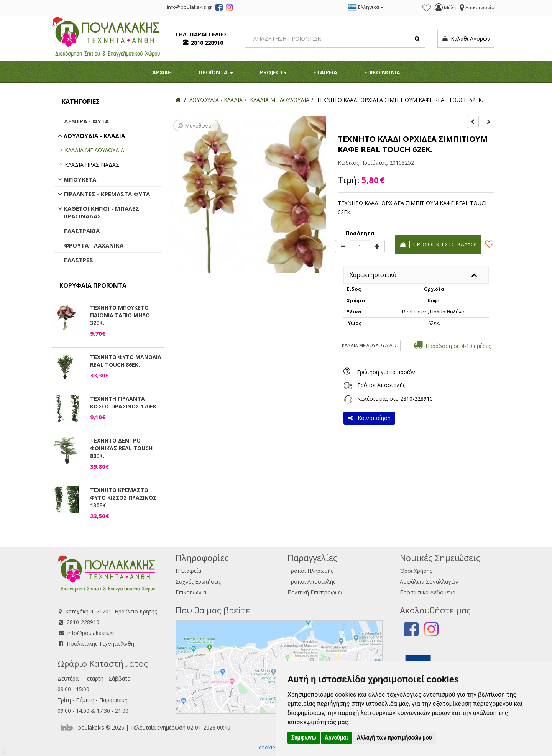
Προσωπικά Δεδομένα (428, 592)
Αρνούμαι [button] (336, 738)
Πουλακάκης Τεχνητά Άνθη (100, 644)
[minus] (343, 246)
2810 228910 (207, 43)
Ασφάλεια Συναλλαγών (429, 581)
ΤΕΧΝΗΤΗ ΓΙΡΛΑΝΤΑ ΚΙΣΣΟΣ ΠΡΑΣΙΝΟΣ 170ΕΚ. (124, 403)
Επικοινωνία (191, 592)
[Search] (335, 39)
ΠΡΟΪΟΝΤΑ (216, 72)
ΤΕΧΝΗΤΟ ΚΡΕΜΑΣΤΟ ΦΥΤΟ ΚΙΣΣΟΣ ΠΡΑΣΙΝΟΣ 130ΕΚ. (123, 498)
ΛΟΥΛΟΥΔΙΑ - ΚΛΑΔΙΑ (94, 136)
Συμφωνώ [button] (304, 738)
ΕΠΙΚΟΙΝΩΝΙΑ (382, 72)
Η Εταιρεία (188, 571)
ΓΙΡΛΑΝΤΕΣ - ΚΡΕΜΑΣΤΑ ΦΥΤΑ (107, 194)
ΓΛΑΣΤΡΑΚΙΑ (82, 231)
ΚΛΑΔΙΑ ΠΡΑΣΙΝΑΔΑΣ (92, 165)
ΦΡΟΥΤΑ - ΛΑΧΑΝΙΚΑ (94, 245)
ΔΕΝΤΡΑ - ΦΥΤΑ (86, 121)
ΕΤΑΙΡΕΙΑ (325, 72)
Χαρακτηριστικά (373, 275)
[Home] (178, 100)
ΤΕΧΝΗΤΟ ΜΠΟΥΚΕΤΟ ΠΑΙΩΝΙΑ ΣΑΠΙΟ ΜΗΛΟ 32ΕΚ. (120, 315)
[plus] (377, 246)
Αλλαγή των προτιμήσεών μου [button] (394, 738)
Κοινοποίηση (369, 418)
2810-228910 (416, 399)
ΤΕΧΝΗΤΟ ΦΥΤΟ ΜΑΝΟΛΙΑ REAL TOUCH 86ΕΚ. (126, 361)
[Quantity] (360, 246)
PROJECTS (273, 72)
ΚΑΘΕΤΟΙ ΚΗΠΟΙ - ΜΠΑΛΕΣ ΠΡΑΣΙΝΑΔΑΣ (101, 212)
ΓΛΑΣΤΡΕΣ (79, 260)
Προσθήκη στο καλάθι (438, 244)
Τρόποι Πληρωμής (310, 571)
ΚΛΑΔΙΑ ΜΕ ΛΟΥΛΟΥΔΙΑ (94, 150)
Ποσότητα (360, 233)
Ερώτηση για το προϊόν (386, 372)
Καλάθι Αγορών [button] (466, 39)
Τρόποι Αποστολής (381, 385)
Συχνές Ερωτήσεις (198, 581)
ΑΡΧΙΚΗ (162, 72)
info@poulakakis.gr (91, 633)
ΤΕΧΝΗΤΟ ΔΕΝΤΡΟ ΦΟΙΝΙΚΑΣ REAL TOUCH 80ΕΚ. (121, 448)
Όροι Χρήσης (416, 571)
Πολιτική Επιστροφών (315, 592)
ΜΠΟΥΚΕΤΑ (80, 179)
